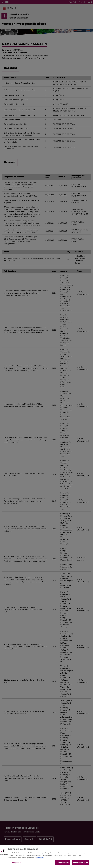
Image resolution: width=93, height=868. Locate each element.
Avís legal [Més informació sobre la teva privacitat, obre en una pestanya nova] (40, 861)
